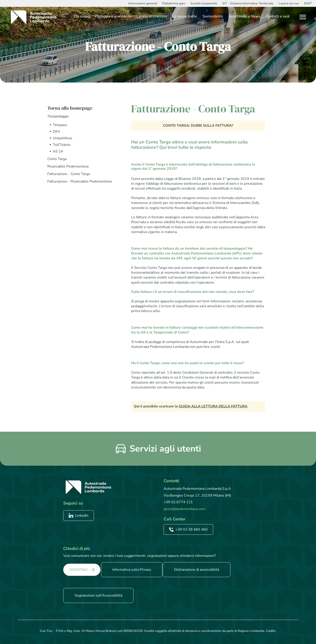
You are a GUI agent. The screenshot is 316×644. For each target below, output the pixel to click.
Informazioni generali (143, 3)
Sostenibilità (213, 16)
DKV (56, 132)
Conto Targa (57, 159)
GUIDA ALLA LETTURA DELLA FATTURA (213, 406)
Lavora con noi (289, 3)
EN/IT (308, 3)
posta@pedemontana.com (184, 509)
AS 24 (58, 151)
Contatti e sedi (278, 16)
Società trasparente (204, 3)
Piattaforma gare (174, 3)
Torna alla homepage (70, 108)
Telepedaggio (58, 116)
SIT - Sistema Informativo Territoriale (248, 3)
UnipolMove (63, 138)
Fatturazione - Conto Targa (69, 174)
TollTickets (62, 145)
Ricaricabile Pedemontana (68, 166)
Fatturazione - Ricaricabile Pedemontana (79, 181)
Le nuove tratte (185, 16)
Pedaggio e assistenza (113, 16)
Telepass (60, 125)
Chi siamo (82, 16)
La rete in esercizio (152, 16)
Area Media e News (244, 16)
